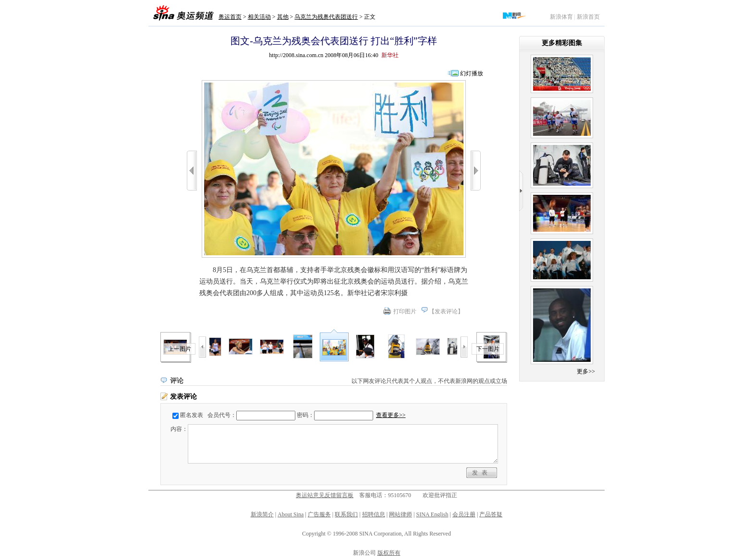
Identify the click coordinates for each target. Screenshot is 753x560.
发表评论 (446, 311)
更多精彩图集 (562, 43)
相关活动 (259, 17)
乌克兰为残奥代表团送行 (326, 17)
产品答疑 (491, 514)
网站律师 (401, 514)
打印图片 (405, 311)
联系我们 (346, 514)
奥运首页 (230, 17)
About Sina (291, 514)
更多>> (586, 371)
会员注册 (464, 514)
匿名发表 (192, 415)
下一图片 (488, 349)
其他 (283, 17)
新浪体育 (561, 17)
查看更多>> (391, 415)
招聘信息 (374, 514)
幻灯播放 (472, 73)
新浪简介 (262, 514)
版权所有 (389, 553)
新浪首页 (588, 17)
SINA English (432, 514)
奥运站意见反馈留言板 (325, 495)
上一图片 (180, 349)
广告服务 (319, 514)
